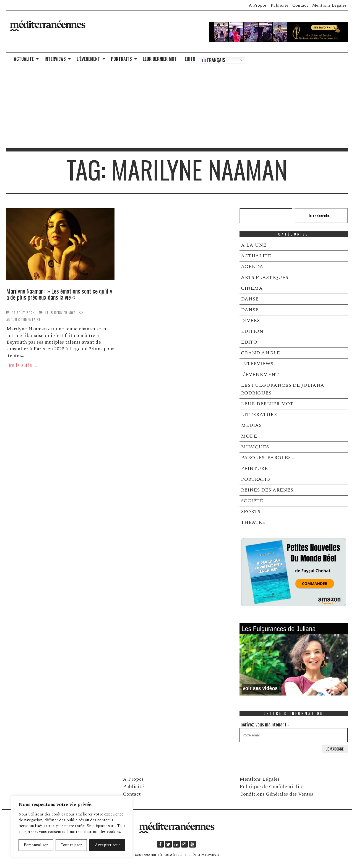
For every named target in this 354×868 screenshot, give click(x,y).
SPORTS (251, 512)
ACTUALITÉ (24, 59)
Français (213, 60)
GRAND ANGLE (260, 353)
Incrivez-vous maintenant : (294, 731)
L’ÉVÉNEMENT (88, 59)
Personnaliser (36, 845)
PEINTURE (254, 468)
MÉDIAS (251, 425)
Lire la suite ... (22, 365)
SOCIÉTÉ (252, 501)
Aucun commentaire (24, 319)
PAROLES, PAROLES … (268, 458)
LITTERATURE (259, 415)
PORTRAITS (121, 59)
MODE (249, 436)
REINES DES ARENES (267, 490)
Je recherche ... (321, 215)
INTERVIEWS (55, 59)
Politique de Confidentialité (272, 787)
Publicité (279, 5)
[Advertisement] (177, 107)
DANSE (250, 299)
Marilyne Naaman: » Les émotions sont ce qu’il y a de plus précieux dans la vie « (59, 294)
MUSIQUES (255, 447)
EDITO (190, 59)
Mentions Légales (329, 5)
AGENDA (252, 267)
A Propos (258, 5)
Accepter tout (107, 845)
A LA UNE (254, 245)
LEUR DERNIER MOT (160, 59)
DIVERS (250, 321)
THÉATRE (253, 522)
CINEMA (252, 288)
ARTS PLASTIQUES (265, 277)
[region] (72, 826)
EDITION (252, 331)
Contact (300, 5)
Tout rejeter (71, 845)
